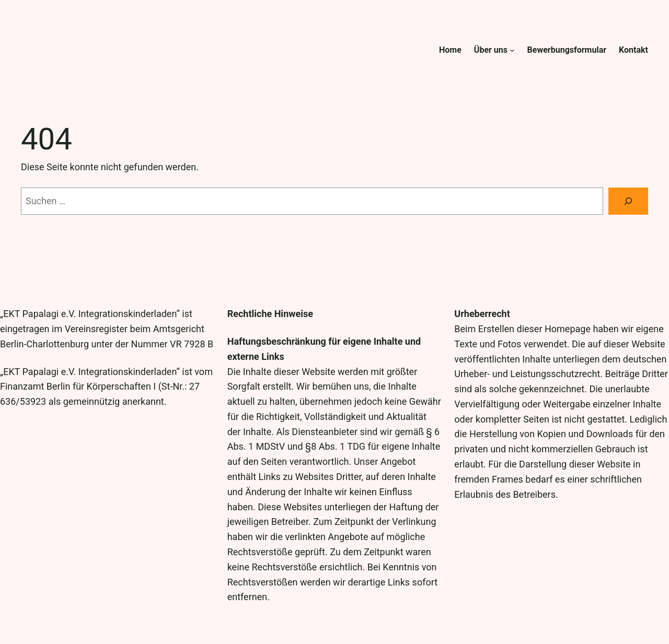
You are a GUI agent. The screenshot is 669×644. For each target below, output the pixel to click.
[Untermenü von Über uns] (512, 50)
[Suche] (628, 201)
